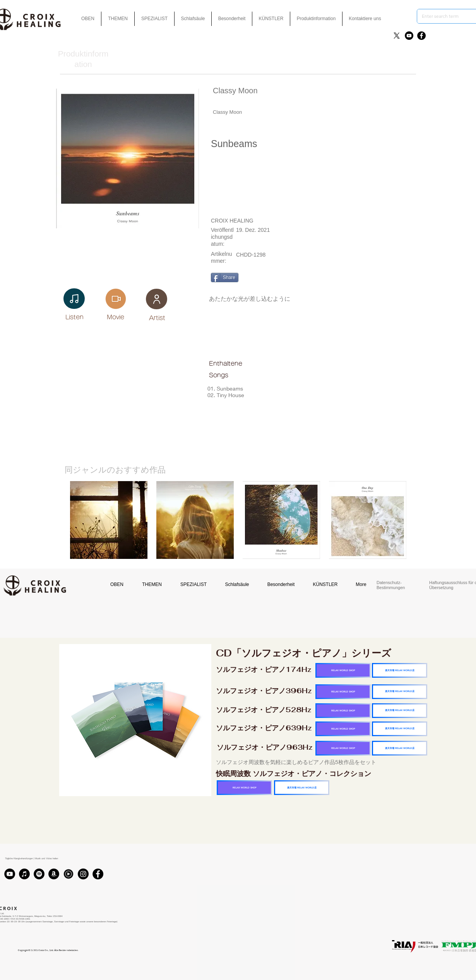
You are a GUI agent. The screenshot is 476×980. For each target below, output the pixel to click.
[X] (397, 36)
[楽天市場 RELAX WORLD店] (400, 670)
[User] (157, 299)
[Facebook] (421, 36)
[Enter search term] (444, 16)
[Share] (225, 278)
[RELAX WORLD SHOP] (343, 670)
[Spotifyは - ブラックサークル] (39, 874)
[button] (232, 19)
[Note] (74, 299)
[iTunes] (24, 874)
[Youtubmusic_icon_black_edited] (68, 874)
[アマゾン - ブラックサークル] (54, 874)
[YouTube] (409, 36)
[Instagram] (83, 874)
